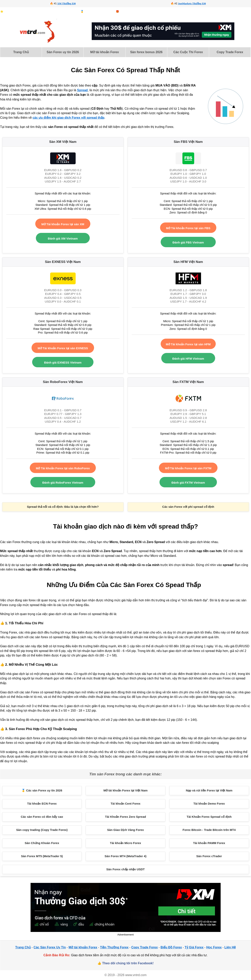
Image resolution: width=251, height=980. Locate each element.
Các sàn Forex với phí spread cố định (188, 507)
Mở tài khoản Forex (105, 52)
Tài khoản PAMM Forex (209, 843)
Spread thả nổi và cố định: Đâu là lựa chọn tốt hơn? (63, 507)
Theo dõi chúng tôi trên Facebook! (128, 963)
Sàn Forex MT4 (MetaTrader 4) (125, 856)
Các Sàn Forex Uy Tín (50, 947)
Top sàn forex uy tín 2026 (99, 11)
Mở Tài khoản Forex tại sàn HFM (188, 344)
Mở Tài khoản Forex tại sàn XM (63, 224)
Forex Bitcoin (161, 11)
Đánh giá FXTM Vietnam (188, 483)
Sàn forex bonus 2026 (146, 52)
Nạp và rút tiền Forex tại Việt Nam (209, 790)
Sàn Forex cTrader (209, 856)
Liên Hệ (230, 947)
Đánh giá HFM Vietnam (188, 359)
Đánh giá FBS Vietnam (188, 242)
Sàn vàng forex (181, 11)
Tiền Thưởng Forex (114, 947)
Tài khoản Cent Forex (125, 804)
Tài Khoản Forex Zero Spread (125, 817)
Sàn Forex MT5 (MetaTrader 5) (42, 856)
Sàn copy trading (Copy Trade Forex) (42, 830)
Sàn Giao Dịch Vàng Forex (125, 830)
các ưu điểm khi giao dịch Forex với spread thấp (68, 118)
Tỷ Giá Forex (194, 947)
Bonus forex (126, 11)
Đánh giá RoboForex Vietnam (63, 483)
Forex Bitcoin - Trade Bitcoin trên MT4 (209, 830)
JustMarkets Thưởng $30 (192, 3)
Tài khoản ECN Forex (42, 804)
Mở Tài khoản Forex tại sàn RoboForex (63, 468)
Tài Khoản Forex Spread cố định (209, 817)
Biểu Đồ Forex (226, 11)
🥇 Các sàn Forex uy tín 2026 (42, 790)
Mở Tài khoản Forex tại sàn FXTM (188, 468)
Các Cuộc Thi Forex (188, 52)
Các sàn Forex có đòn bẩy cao (42, 817)
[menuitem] (21, 52)
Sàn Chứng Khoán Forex (42, 843)
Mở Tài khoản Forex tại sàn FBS (188, 228)
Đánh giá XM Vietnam (63, 238)
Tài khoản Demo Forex (209, 804)
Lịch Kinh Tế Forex (203, 11)
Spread (82, 90)
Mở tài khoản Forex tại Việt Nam (125, 790)
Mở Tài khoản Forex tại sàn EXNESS (63, 348)
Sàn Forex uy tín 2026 (63, 52)
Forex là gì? (244, 11)
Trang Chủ (21, 52)
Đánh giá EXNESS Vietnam (63, 362)
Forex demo (144, 11)
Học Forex (214, 947)
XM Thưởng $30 (66, 3)
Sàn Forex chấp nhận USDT (125, 869)
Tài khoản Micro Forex (125, 843)
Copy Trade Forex (230, 52)
